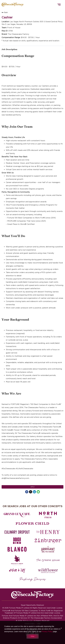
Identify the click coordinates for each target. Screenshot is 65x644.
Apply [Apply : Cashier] (33, 487)
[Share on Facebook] (27, 492)
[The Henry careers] (48, 532)
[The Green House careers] (48, 560)
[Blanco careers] (17, 549)
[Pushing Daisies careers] (33, 579)
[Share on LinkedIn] (34, 492)
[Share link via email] (38, 492)
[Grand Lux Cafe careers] (17, 515)
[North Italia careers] (48, 515)
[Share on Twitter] (31, 492)
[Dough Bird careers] (17, 541)
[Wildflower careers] (48, 571)
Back (5, 12)
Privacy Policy (30, 623)
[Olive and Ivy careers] (17, 571)
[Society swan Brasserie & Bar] (17, 560)
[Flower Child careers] (32, 524)
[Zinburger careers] (48, 541)
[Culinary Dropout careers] (17, 532)
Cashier (7, 17)
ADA (39, 623)
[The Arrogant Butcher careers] (48, 549)
